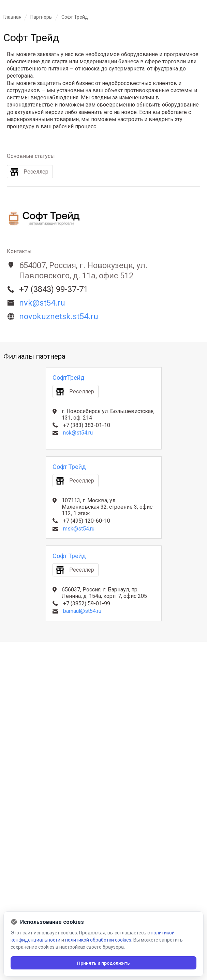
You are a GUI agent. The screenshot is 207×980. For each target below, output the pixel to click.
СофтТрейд (69, 378)
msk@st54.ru (79, 529)
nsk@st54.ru (78, 433)
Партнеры (41, 17)
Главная (12, 17)
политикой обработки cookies (98, 940)
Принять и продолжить (103, 963)
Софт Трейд (69, 467)
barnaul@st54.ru (82, 611)
